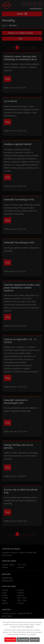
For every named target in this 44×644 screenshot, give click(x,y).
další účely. (30, 627)
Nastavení (35, 640)
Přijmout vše (10, 640)
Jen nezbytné (23, 640)
